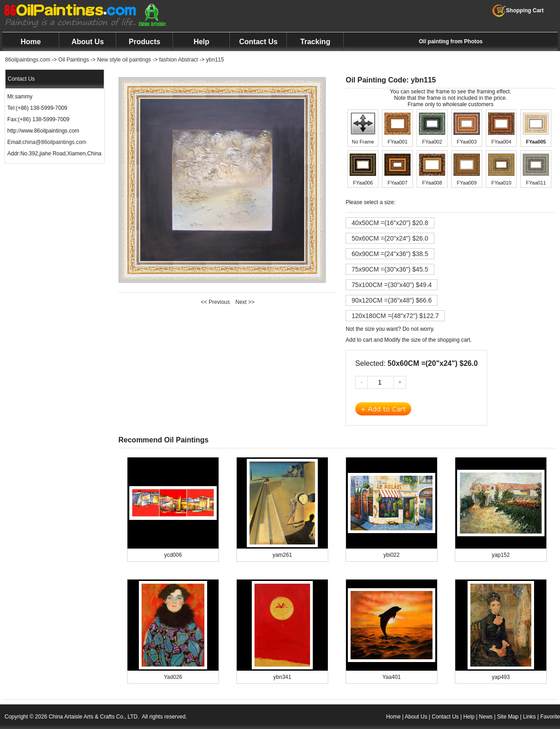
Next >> (245, 302)
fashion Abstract (179, 60)
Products (145, 42)
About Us (88, 42)
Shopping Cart (518, 10)
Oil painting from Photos (451, 41)
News (486, 717)
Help (201, 42)
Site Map (508, 717)
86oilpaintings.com (28, 60)
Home (31, 42)
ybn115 (215, 60)
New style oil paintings (124, 60)
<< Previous (215, 302)
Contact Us (258, 42)
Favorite (550, 717)
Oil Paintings (74, 60)
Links (529, 717)
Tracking (316, 42)
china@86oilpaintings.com (54, 142)
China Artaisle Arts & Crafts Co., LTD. (94, 717)
